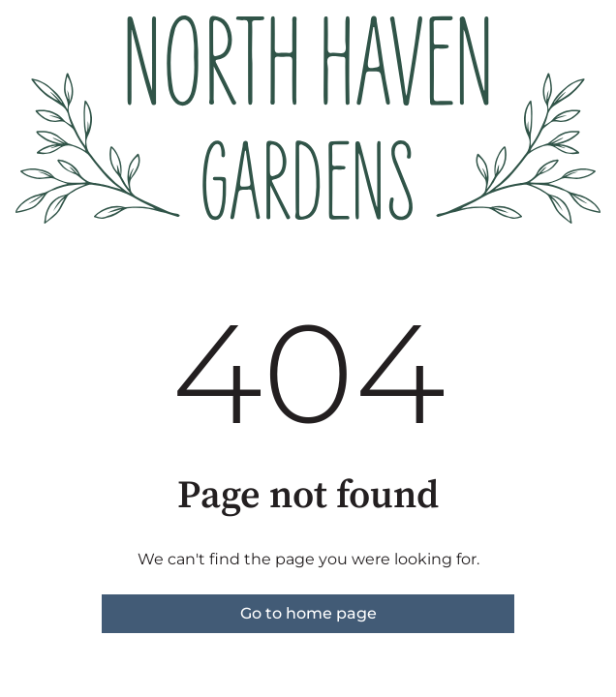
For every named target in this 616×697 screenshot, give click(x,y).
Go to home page (308, 613)
